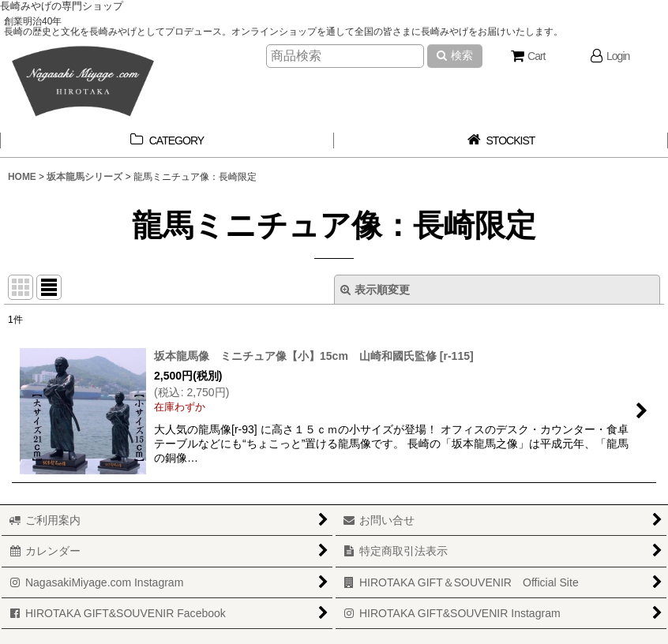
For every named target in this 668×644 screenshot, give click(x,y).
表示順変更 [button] (375, 290)
